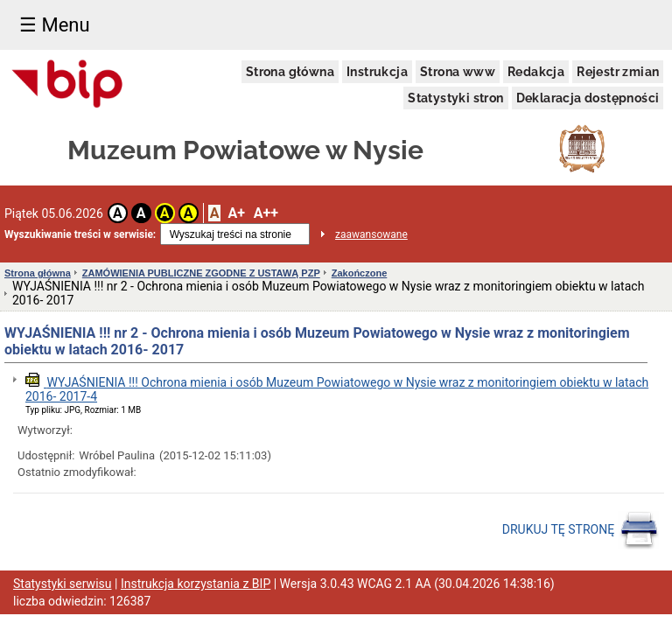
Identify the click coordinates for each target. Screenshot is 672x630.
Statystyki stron (455, 98)
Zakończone (360, 273)
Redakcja (536, 72)
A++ (266, 213)
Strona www (458, 72)
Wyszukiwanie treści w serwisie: (80, 234)
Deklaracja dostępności (588, 98)
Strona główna (290, 72)
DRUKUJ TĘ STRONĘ (581, 530)
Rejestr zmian (618, 72)
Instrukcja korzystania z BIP (196, 584)
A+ (236, 213)
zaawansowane (371, 234)
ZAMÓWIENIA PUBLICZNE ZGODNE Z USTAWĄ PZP (201, 273)
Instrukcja (377, 72)
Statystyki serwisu (63, 584)
